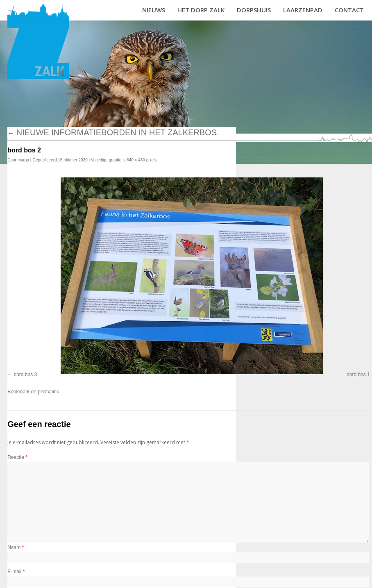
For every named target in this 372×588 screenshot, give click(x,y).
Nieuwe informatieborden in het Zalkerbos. (113, 132)
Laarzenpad (303, 10)
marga (23, 160)
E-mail (16, 572)
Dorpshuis (254, 10)
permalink (48, 392)
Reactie (17, 457)
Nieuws (154, 10)
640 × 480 (136, 160)
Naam (16, 547)
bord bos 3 (26, 375)
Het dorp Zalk (201, 10)
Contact (349, 10)
